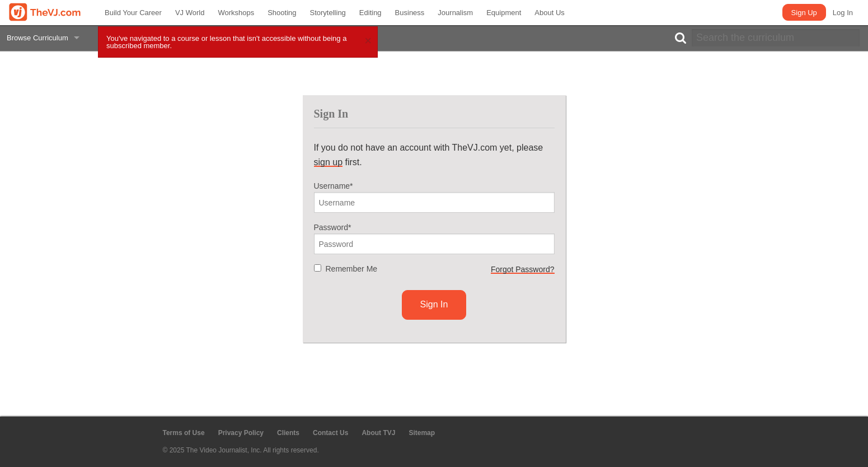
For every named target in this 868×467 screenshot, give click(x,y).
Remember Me (352, 269)
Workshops (236, 13)
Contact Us (330, 433)
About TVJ (378, 433)
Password (333, 227)
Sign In (434, 304)
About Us (549, 13)
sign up (329, 162)
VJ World (190, 13)
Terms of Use (184, 433)
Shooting (282, 13)
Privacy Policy (241, 433)
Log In (843, 13)
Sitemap (422, 433)
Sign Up (804, 13)
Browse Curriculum (37, 38)
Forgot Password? (523, 269)
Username (334, 186)
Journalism (455, 13)
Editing (370, 13)
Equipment (504, 13)
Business (410, 13)
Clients (288, 433)
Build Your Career (133, 13)
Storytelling (328, 13)
